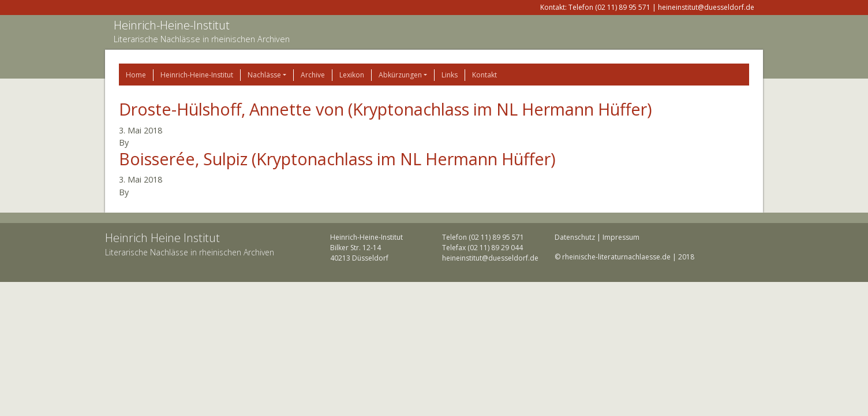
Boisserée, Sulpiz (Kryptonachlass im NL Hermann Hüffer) (337, 159)
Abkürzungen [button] (400, 75)
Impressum (621, 237)
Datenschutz (575, 237)
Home (136, 75)
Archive (313, 75)
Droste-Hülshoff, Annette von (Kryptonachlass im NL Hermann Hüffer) (386, 109)
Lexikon (352, 75)
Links (450, 75)
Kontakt (484, 75)
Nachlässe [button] (264, 75)
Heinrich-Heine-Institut (172, 25)
